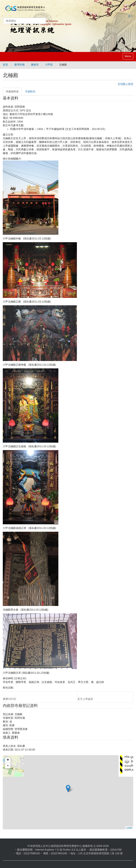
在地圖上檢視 (125, 84)
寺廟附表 (30, 91)
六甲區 (49, 65)
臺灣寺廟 (19, 65)
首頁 (5, 65)
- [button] (8, 766)
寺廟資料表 (12, 91)
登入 (131, 16)
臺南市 (35, 65)
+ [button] (8, 760)
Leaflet (129, 828)
